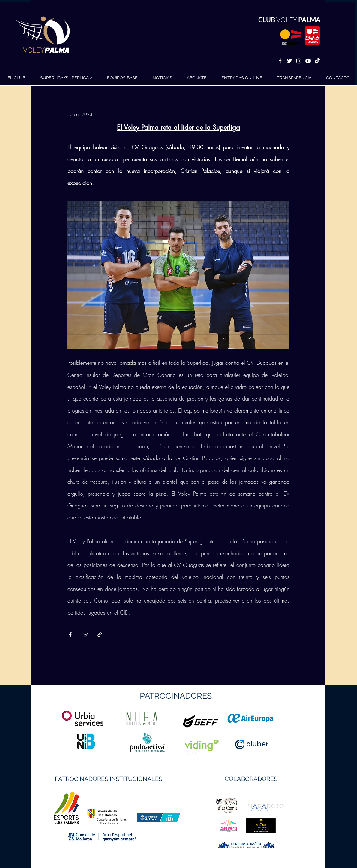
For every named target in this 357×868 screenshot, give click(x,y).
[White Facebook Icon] (280, 61)
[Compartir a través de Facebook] (70, 635)
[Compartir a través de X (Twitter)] (85, 635)
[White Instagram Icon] (299, 61)
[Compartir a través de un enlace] (100, 635)
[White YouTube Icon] (308, 61)
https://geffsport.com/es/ (157, 744)
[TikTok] (317, 61)
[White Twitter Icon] (289, 61)
